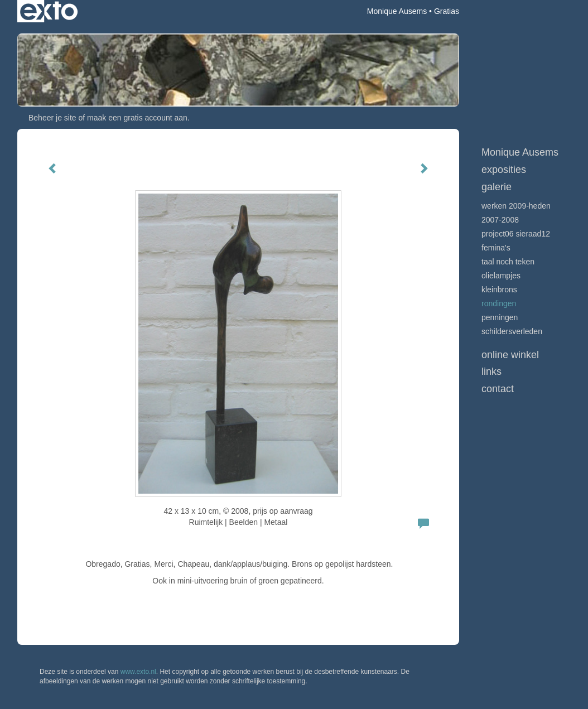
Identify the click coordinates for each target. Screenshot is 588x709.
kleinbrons (499, 290)
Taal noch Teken (508, 262)
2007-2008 (500, 220)
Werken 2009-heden (516, 206)
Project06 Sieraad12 (516, 234)
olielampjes (501, 276)
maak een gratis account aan (137, 118)
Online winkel (510, 355)
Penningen (500, 317)
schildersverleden (512, 331)
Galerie (497, 187)
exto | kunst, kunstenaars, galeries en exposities (49, 11)
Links (491, 372)
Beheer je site (52, 118)
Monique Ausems (397, 11)
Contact (498, 389)
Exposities (504, 170)
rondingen (499, 303)
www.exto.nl (138, 672)
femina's (496, 248)
